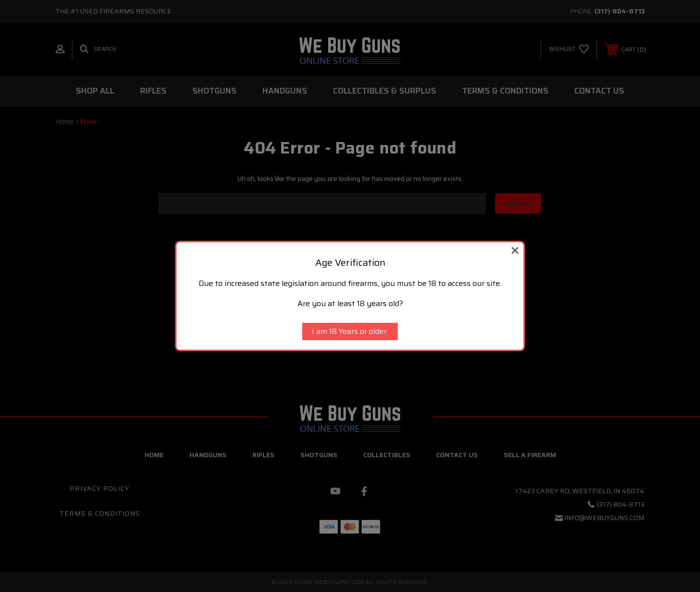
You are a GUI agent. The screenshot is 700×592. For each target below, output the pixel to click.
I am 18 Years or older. (350, 331)
